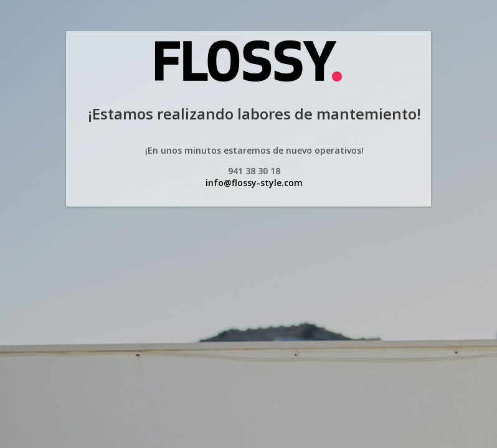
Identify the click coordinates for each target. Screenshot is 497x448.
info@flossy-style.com (254, 183)
